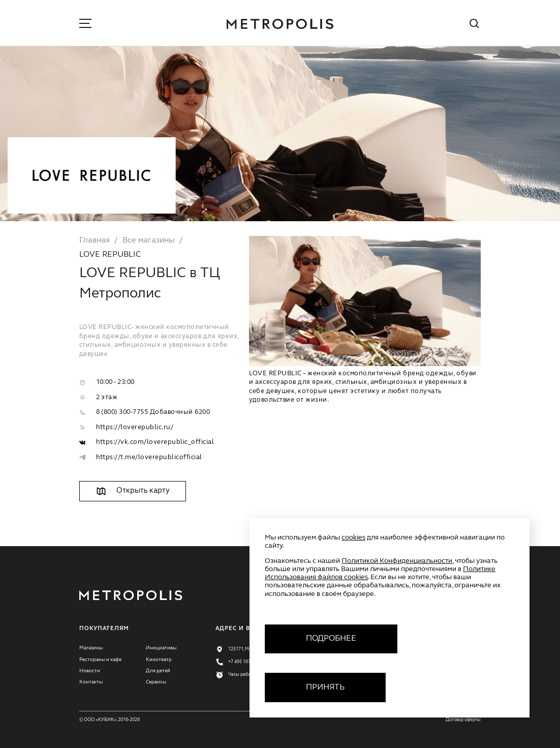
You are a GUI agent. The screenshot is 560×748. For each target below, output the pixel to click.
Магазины (91, 648)
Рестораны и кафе (100, 660)
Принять (325, 687)
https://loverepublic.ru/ (135, 427)
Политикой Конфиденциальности (397, 561)
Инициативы (161, 648)
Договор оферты (463, 720)
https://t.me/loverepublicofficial (149, 457)
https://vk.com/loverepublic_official (155, 442)
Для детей (158, 671)
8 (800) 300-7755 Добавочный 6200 (153, 412)
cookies (353, 537)
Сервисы (156, 682)
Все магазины (149, 241)
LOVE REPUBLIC (110, 255)
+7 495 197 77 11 (245, 662)
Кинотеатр (159, 660)
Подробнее (331, 639)
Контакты (91, 682)
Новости (90, 671)
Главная (95, 241)
